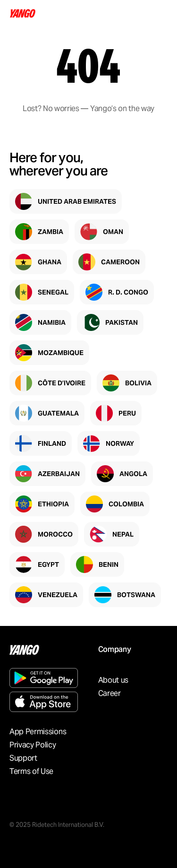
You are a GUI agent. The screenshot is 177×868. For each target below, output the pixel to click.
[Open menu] (159, 13)
